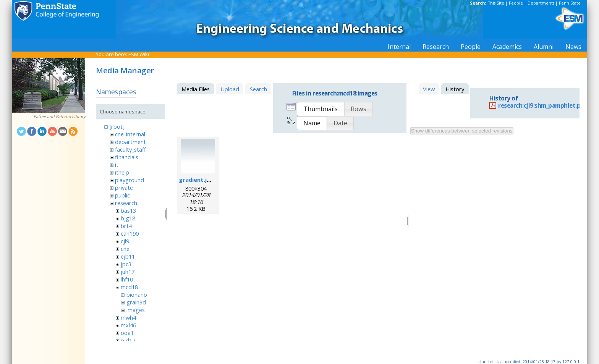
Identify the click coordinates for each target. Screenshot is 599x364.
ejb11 (128, 256)
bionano (137, 294)
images (136, 310)
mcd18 (129, 287)
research (126, 203)
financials (127, 157)
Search (258, 89)
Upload (230, 89)
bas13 (128, 210)
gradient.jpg (196, 180)
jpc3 (126, 264)
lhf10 (127, 279)
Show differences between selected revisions (462, 131)
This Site (496, 3)
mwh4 (128, 317)
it (117, 165)
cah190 (130, 233)
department (130, 142)
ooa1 (127, 333)
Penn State (570, 3)
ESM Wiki (139, 54)
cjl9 (125, 241)
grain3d (136, 302)
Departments (541, 3)
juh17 (128, 272)
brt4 (126, 226)
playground (130, 180)
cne (125, 249)
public (122, 195)
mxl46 (128, 325)
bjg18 (128, 218)
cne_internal (130, 134)
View (429, 89)
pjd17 (128, 340)
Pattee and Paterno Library (59, 116)
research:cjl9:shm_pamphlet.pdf (542, 106)
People (516, 3)
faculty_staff (130, 149)
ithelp (122, 172)
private (124, 188)
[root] (117, 126)
